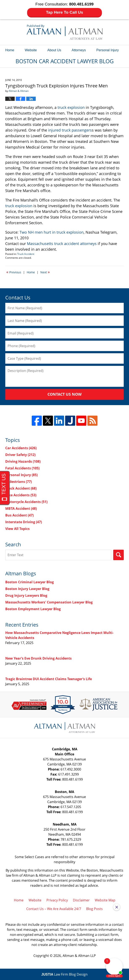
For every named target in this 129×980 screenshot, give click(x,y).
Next (45, 272)
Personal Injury (108, 50)
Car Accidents (21, 448)
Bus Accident (19, 515)
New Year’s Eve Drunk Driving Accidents (38, 658)
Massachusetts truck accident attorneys (62, 244)
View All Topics (17, 529)
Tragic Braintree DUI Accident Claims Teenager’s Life (49, 679)
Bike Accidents (21, 495)
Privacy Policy (57, 900)
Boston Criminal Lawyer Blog (30, 582)
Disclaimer (81, 900)
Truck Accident (26, 254)
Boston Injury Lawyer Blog (27, 589)
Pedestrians (18, 482)
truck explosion (71, 107)
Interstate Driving (24, 522)
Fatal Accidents (22, 468)
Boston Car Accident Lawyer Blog (65, 32)
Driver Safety (20, 455)
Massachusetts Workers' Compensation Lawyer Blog (49, 602)
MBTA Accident (21, 508)
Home (10, 50)
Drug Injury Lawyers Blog (26, 595)
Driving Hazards (23, 461)
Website (31, 50)
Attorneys (79, 50)
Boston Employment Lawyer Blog (33, 609)
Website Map (105, 900)
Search (118, 555)
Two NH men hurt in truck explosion (52, 232)
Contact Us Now (64, 394)
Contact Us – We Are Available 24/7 (54, 909)
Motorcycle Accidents (26, 502)
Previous (14, 272)
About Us (54, 50)
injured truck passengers (70, 130)
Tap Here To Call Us (65, 12)
